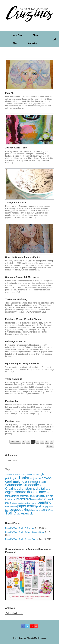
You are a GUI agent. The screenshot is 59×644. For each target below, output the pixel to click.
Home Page (17, 35)
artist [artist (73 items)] (25, 478)
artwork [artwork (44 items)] (47, 478)
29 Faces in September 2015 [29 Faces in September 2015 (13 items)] (24, 475)
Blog (15, 43)
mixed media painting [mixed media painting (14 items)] (21, 503)
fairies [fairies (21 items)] (8, 496)
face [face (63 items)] (42, 492)
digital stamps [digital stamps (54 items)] (16, 492)
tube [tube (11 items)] (18, 514)
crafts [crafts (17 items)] (43, 482)
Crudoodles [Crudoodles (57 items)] (32, 485)
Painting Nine (12, 421)
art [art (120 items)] (18, 478)
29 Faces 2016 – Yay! (16, 148)
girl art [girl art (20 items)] (49, 496)
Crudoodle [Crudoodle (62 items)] (14, 485)
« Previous (15, 442)
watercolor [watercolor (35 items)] (28, 513)
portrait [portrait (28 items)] (40, 506)
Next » (50, 446)
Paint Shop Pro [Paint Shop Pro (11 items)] (11, 507)
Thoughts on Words (16, 202)
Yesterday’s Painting (16, 299)
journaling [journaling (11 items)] (35, 499)
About (36, 35)
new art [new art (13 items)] (34, 503)
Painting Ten (12, 401)
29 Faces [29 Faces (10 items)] (9, 475)
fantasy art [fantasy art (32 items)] (33, 496)
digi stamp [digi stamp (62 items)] (27, 488)
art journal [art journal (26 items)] (35, 478)
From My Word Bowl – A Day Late (20, 528)
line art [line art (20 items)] (43, 499)
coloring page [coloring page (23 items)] (32, 482)
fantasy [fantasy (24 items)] (21, 496)
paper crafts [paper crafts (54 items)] (26, 506)
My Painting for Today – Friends (22, 363)
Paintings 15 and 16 (16, 341)
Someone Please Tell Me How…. (22, 277)
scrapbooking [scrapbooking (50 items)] (20, 510)
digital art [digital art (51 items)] (43, 488)
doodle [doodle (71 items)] (33, 492)
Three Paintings (14, 379)
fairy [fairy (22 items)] (14, 496)
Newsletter (32, 43)
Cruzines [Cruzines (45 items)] (12, 489)
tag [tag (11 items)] (52, 510)
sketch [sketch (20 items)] (46, 510)
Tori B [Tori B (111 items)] (11, 513)
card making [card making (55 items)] (15, 481)
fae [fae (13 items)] (48, 493)
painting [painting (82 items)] (45, 502)
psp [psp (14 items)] (47, 506)
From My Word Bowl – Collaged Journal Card (25, 532)
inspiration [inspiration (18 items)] (10, 499)
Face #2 (9, 93)
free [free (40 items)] (43, 496)
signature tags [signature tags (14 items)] (36, 510)
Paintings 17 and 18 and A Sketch (23, 319)
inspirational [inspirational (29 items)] (23, 499)
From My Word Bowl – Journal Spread (22, 539)
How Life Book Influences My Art (23, 257)
